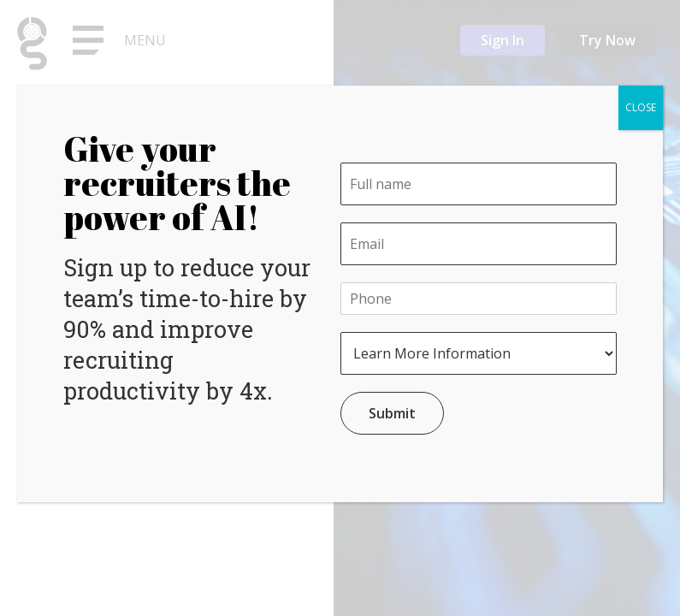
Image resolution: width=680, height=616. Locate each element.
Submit (392, 413)
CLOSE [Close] (641, 107)
